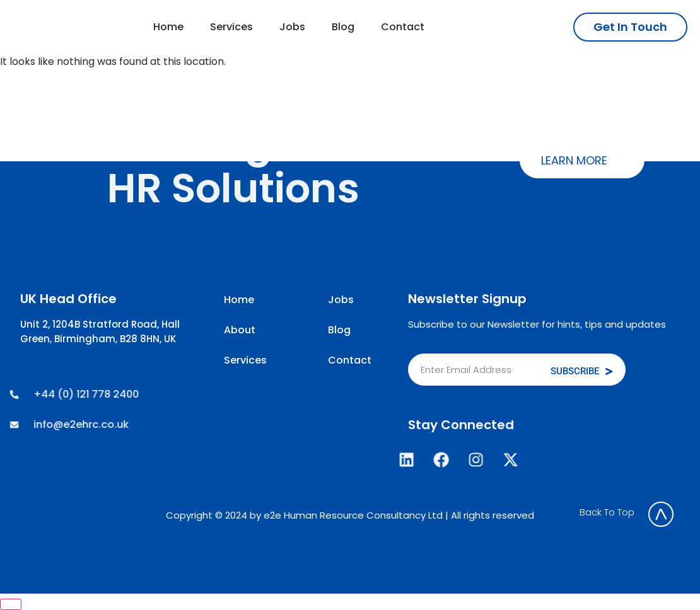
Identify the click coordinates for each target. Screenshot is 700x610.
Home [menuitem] (168, 27)
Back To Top (607, 512)
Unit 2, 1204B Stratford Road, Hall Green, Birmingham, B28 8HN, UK (100, 331)
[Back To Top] (661, 514)
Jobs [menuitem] (292, 27)
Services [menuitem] (231, 27)
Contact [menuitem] (403, 27)
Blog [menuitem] (343, 27)
